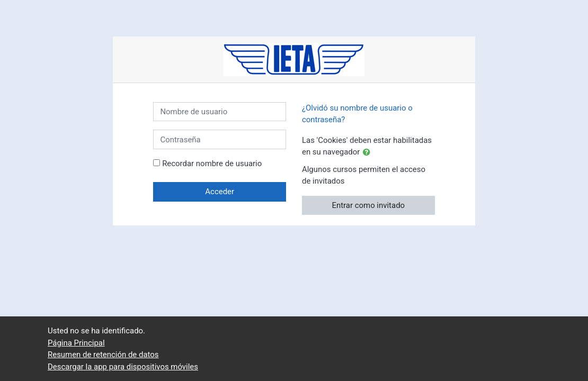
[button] (369, 152)
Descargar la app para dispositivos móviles (123, 367)
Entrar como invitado (368, 205)
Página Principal (76, 343)
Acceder (220, 192)
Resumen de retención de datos (103, 355)
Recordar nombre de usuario (212, 164)
